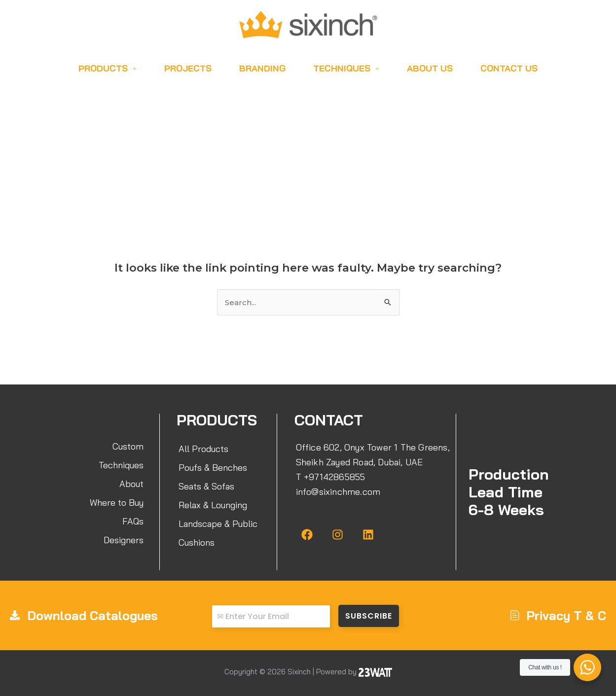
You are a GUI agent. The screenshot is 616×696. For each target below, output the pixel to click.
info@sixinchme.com (338, 492)
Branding (262, 68)
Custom (128, 446)
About (131, 484)
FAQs (133, 521)
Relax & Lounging (213, 505)
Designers (124, 540)
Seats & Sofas (206, 486)
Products (108, 68)
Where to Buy (117, 503)
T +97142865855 (331, 477)
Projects (188, 68)
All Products (203, 449)
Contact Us (509, 68)
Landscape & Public (218, 524)
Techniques (346, 68)
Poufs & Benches (213, 468)
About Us (430, 68)
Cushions (197, 542)
